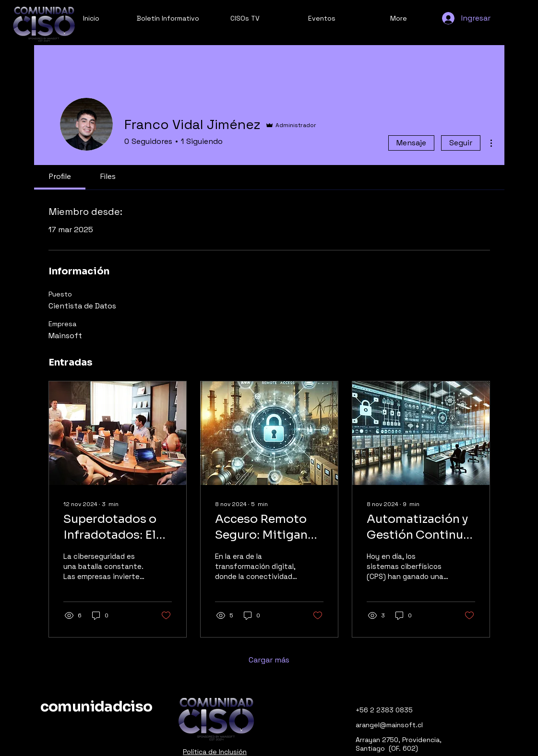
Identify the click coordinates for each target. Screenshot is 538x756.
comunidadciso (96, 707)
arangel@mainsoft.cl (389, 725)
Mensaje (411, 143)
